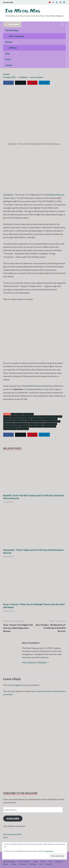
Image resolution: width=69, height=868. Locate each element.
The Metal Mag (23, 11)
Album (19, 414)
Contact (9, 65)
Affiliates (13, 48)
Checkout (59, 861)
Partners (33, 864)
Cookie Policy (49, 851)
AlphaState (8, 195)
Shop (8, 53)
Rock (39, 424)
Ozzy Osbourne (21, 424)
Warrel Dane (23, 429)
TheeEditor (24, 77)
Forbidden (37, 419)
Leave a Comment (36, 77)
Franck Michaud (50, 419)
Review (32, 424)
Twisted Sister (10, 429)
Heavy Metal (20, 421)
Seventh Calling (50, 424)
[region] (34, 743)
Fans (50, 861)
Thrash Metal (50, 426)
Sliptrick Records (57, 195)
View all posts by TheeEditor (36, 662)
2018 (13, 414)
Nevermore (9, 424)
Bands (6, 864)
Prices (8, 59)
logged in (18, 685)
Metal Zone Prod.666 (35, 421)
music (57, 421)
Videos (14, 864)
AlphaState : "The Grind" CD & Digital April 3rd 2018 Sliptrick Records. (33, 416)
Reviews (9, 42)
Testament (25, 426)
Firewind (27, 419)
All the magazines (16, 36)
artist (6, 419)
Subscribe (13, 818)
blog (41, 864)
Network (23, 864)
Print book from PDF (12, 834)
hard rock (8, 421)
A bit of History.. (24, 861)
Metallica (49, 421)
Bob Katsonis (36, 386)
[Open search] (63, 24)
